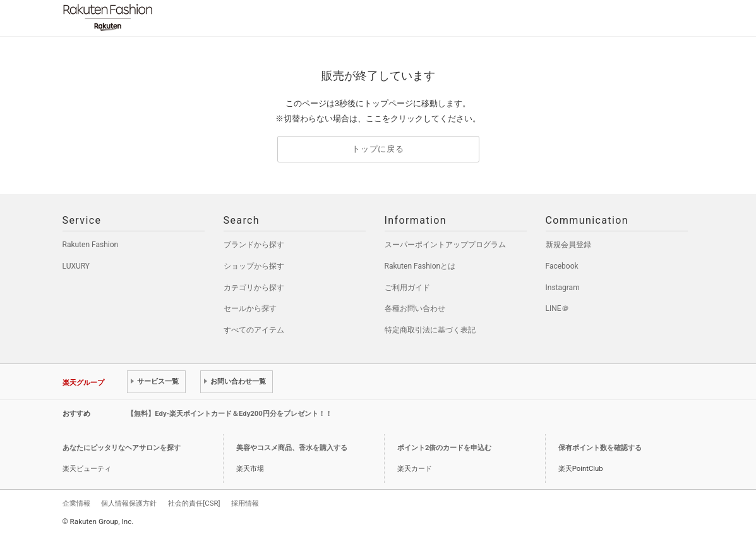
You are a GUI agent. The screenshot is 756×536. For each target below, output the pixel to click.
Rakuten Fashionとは (420, 266)
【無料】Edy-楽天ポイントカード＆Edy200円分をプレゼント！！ (230, 414)
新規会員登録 (568, 245)
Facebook (562, 266)
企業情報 (76, 503)
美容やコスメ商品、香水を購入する (292, 448)
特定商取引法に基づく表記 (430, 330)
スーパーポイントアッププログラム (445, 245)
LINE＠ (557, 308)
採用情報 (245, 503)
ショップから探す (254, 266)
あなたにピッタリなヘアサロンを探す (122, 448)
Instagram (563, 288)
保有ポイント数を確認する (600, 448)
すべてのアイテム (254, 330)
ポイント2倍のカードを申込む (444, 448)
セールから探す (250, 308)
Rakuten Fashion (160, 17)
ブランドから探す (254, 245)
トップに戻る (378, 149)
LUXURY (76, 266)
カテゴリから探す (254, 288)
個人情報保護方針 (129, 503)
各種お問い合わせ (415, 308)
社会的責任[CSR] (194, 503)
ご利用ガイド (407, 288)
